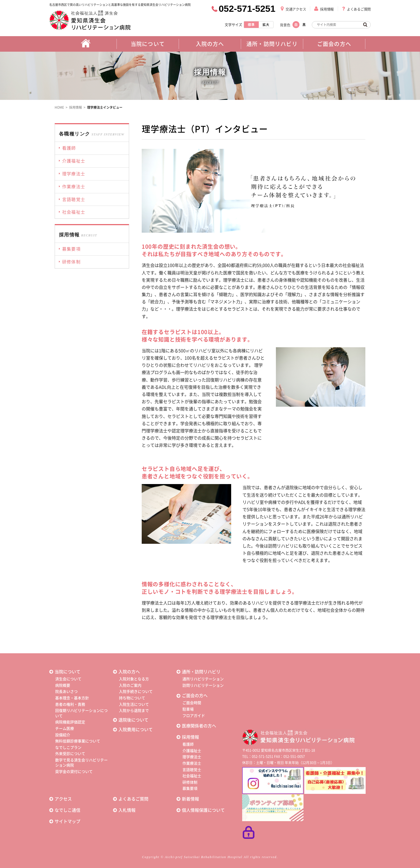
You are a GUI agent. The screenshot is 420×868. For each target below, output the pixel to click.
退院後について (133, 720)
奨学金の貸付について (74, 772)
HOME (59, 107)
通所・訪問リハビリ (201, 672)
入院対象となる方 (134, 679)
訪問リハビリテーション (203, 685)
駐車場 (188, 709)
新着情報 (190, 799)
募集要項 (190, 788)
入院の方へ (129, 672)
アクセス (63, 799)
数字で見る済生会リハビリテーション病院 (81, 763)
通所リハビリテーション (203, 679)
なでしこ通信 (67, 810)
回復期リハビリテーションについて (81, 713)
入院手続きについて (136, 692)
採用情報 (327, 9)
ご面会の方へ (195, 696)
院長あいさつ (66, 692)
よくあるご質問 (359, 9)
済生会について (68, 679)
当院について (67, 672)
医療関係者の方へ (199, 726)
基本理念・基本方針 (72, 698)
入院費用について (136, 730)
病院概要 (63, 685)
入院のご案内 (130, 685)
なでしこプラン (68, 748)
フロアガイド (194, 716)
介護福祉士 (192, 751)
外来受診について (70, 754)
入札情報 (127, 810)
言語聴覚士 (192, 770)
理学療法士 (192, 757)
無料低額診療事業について (78, 741)
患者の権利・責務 (70, 704)
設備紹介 (63, 735)
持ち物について (132, 698)
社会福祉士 (192, 776)
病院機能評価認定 (70, 722)
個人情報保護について (203, 810)
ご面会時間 (192, 703)
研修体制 (190, 782)
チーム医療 (65, 729)
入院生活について (134, 704)
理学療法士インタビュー (105, 107)
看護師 (188, 744)
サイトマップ (67, 821)
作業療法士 (192, 763)
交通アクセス (296, 9)
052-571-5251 (247, 9)
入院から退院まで (134, 711)
